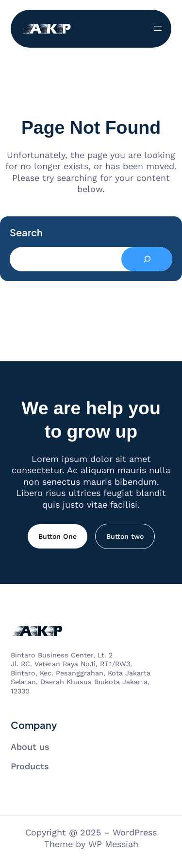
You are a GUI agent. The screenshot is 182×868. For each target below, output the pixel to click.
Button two (125, 536)
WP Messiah (113, 844)
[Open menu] (158, 29)
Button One (58, 536)
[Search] (147, 259)
